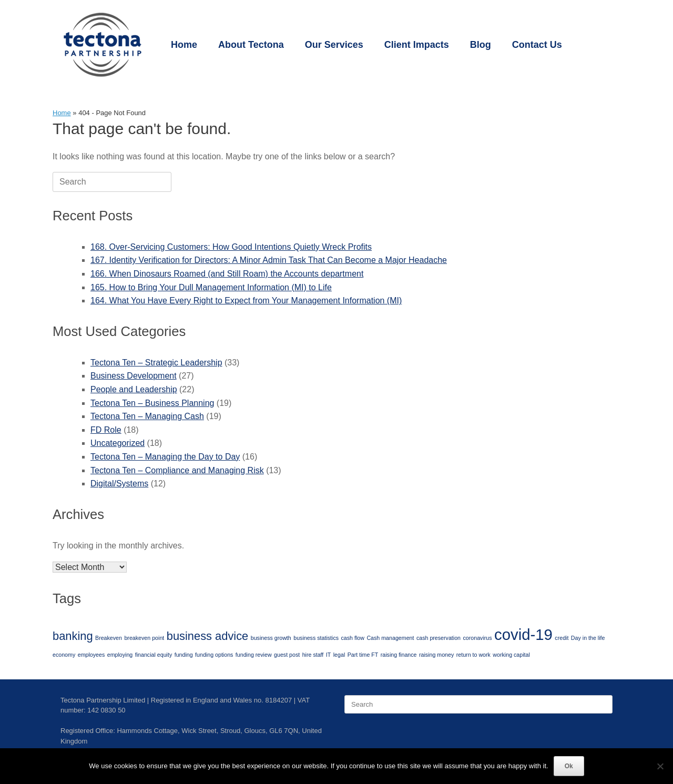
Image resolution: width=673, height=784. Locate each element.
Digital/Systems (119, 483)
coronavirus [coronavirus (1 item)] (477, 638)
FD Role (106, 430)
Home (184, 45)
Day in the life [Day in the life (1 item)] (588, 638)
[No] (660, 766)
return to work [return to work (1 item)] (473, 655)
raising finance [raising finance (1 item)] (399, 655)
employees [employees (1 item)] (91, 655)
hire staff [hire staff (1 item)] (313, 655)
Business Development (134, 376)
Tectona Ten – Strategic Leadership (156, 363)
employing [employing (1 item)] (120, 655)
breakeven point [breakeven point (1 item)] (144, 638)
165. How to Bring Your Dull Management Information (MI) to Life (211, 287)
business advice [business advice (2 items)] (208, 636)
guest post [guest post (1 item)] (287, 655)
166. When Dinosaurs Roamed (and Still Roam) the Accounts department (227, 274)
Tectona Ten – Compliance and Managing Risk (177, 470)
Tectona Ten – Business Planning (152, 403)
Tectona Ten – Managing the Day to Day (165, 457)
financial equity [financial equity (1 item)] (154, 655)
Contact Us (537, 45)
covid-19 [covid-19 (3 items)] (523, 634)
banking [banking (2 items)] (73, 636)
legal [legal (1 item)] (339, 655)
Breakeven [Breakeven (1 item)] (109, 638)
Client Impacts (417, 45)
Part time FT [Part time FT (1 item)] (363, 655)
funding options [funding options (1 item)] (214, 655)
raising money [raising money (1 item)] (436, 655)
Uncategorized (118, 443)
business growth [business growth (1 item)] (271, 638)
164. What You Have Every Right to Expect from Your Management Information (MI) (246, 301)
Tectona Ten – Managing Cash (147, 416)
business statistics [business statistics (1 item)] (316, 638)
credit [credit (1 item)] (562, 638)
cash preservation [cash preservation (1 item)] (439, 638)
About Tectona (251, 45)
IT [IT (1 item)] (328, 655)
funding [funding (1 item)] (184, 655)
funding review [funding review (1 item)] (254, 655)
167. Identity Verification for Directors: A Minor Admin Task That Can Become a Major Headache (269, 260)
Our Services (334, 45)
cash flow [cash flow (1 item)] (353, 638)
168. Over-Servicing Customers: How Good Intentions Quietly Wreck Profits (231, 247)
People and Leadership (134, 389)
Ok (569, 766)
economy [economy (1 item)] (64, 655)
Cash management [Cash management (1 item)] (390, 638)
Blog (481, 45)
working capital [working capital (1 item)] (511, 655)
